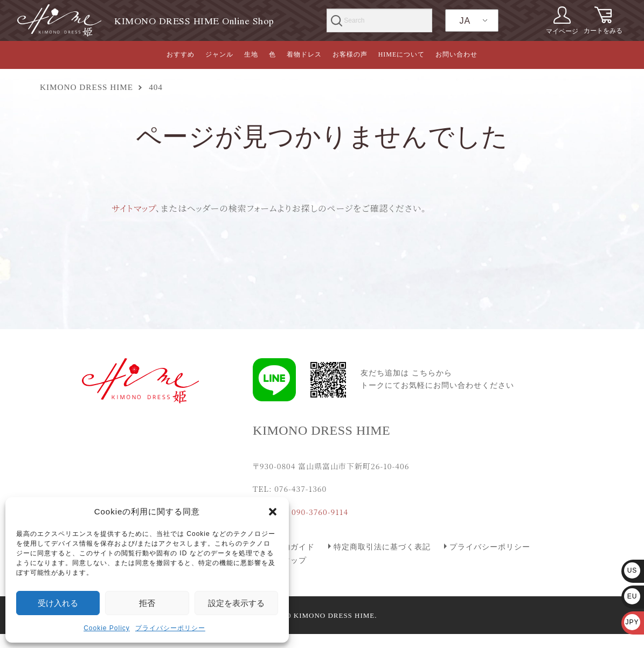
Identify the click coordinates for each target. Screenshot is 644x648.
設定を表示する (236, 603)
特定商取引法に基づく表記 (382, 547)
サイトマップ (134, 208)
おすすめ (181, 54)
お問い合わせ (456, 54)
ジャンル (219, 54)
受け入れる (58, 603)
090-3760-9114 (320, 512)
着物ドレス (304, 54)
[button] (273, 512)
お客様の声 (350, 54)
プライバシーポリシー (170, 628)
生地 (251, 54)
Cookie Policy (107, 628)
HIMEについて (402, 54)
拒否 (147, 603)
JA (465, 21)
